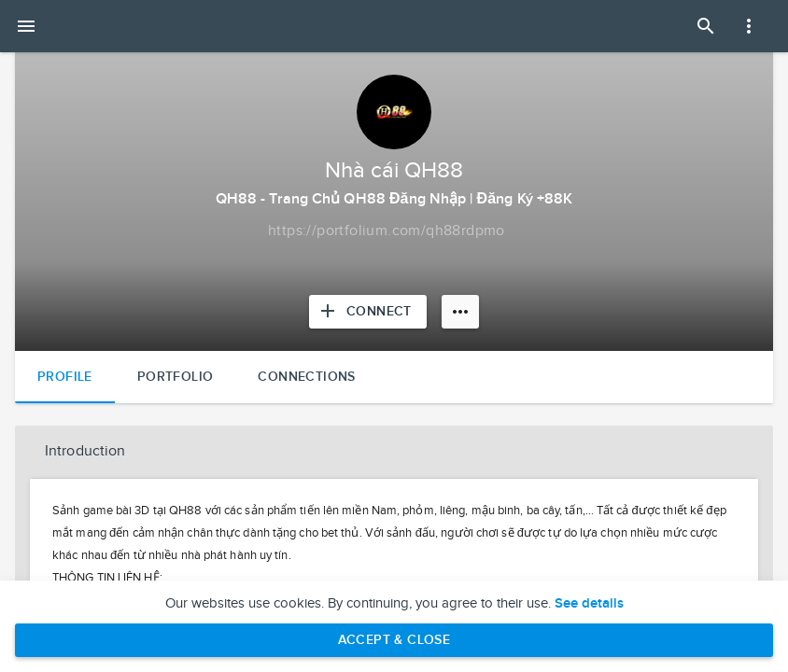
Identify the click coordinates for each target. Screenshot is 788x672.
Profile (65, 377)
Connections (306, 377)
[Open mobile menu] (26, 26)
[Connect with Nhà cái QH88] (368, 312)
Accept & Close (394, 640)
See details (589, 604)
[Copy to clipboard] (387, 231)
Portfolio (176, 377)
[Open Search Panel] (706, 26)
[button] (394, 452)
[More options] (460, 312)
